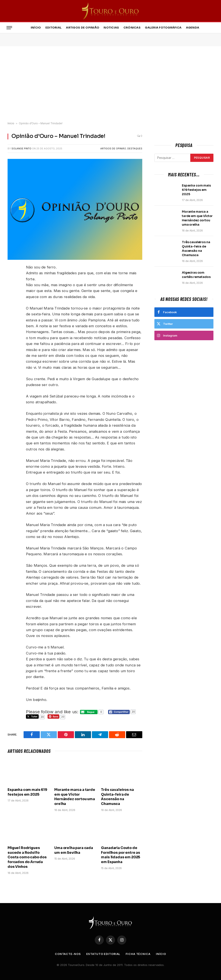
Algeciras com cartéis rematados (196, 275)
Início (36, 28)
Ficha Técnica (139, 954)
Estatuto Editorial (103, 954)
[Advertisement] (110, 84)
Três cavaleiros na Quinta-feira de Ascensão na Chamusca (117, 797)
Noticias (111, 28)
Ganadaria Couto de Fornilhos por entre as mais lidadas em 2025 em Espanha (121, 855)
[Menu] (9, 28)
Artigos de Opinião (83, 28)
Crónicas (132, 28)
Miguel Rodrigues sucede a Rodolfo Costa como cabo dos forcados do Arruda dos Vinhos (27, 857)
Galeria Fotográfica (163, 28)
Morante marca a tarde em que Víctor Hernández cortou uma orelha (75, 797)
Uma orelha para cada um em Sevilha (74, 850)
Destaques (135, 148)
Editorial (54, 28)
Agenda (193, 28)
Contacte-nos (67, 954)
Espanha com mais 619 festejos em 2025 (27, 792)
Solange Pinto (21, 148)
